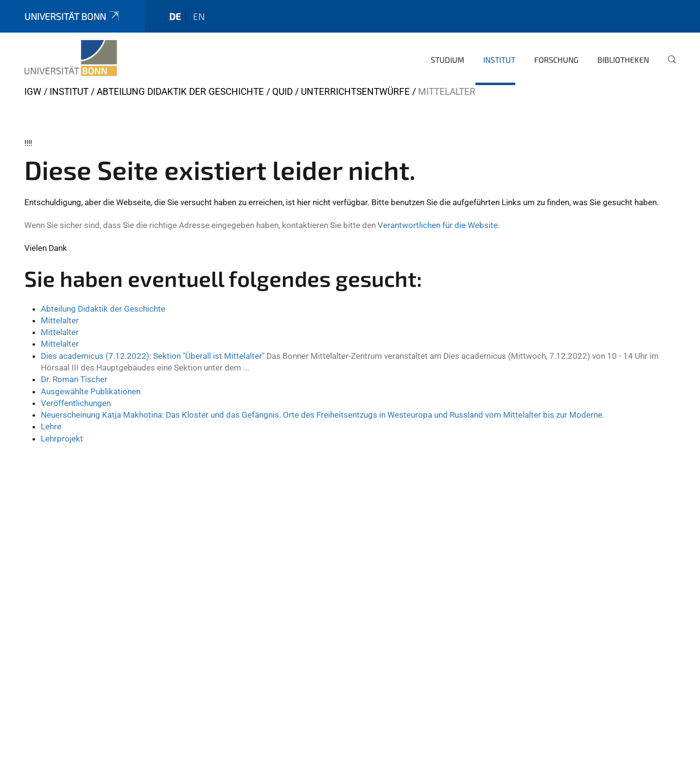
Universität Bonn (72, 16)
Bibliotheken (623, 60)
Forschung (556, 60)
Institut (499, 60)
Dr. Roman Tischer (74, 379)
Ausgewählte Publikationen (91, 391)
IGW (33, 92)
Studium (447, 60)
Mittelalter (60, 320)
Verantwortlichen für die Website (438, 225)
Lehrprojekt (62, 439)
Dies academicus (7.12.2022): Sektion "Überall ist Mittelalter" (153, 356)
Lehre (51, 426)
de (175, 16)
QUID (282, 92)
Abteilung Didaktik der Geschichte (180, 92)
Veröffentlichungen (76, 403)
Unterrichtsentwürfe (355, 92)
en (199, 16)
